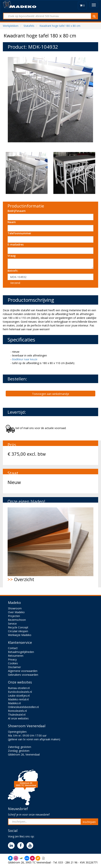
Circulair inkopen (18, 631)
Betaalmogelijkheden (21, 652)
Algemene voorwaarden (23, 671)
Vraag (12, 256)
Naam (12, 222)
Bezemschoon (17, 620)
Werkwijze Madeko (20, 635)
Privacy (12, 659)
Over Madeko (16, 612)
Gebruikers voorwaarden (23, 675)
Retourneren (16, 656)
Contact (13, 648)
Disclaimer (14, 667)
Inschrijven (89, 822)
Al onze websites (18, 718)
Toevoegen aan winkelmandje (51, 394)
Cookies (13, 663)
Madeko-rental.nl (18, 699)
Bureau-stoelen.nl (19, 688)
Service (12, 624)
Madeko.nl (14, 703)
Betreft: (13, 271)
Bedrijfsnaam (17, 211)
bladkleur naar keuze (25, 359)
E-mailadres (16, 244)
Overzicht (50, 545)
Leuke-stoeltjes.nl (19, 696)
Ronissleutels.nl (17, 711)
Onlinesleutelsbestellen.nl (23, 707)
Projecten (14, 616)
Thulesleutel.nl (17, 715)
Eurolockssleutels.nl (20, 692)
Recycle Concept (18, 627)
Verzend (15, 283)
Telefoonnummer (19, 233)
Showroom (15, 608)
